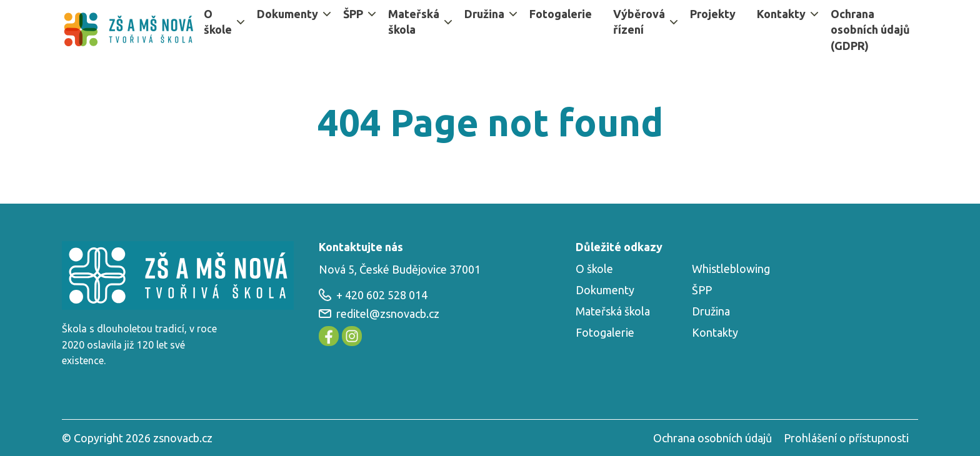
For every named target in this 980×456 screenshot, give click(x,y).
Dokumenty (287, 14)
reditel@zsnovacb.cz (379, 314)
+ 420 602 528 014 (373, 295)
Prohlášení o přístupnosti (846, 438)
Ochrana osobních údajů (712, 438)
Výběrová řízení (639, 22)
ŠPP (353, 14)
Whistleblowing (731, 269)
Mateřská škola (414, 22)
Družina (484, 14)
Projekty (713, 14)
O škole (218, 22)
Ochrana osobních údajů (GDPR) (870, 29)
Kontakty (781, 14)
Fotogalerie (561, 14)
